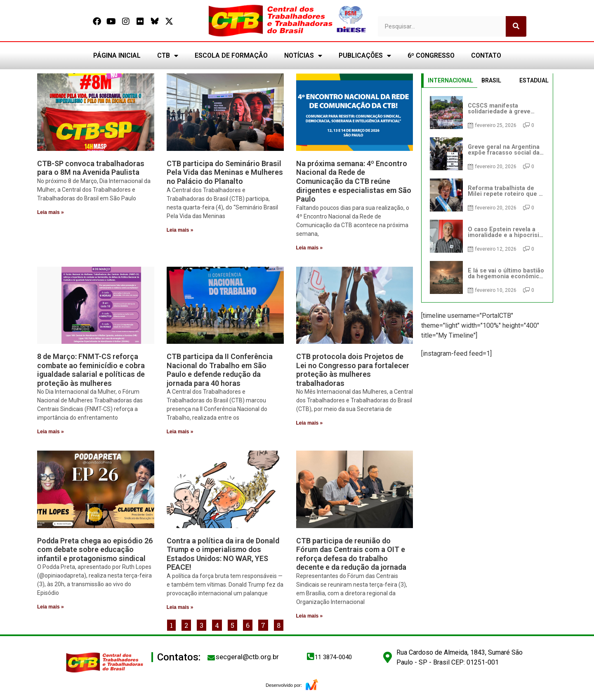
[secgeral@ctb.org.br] (211, 658)
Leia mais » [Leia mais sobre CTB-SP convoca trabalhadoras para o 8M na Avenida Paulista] (51, 212)
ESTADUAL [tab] (534, 80)
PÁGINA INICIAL (117, 55)
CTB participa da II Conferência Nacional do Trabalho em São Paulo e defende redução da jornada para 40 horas (220, 370)
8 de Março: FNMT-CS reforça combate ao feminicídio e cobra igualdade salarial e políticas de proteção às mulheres (91, 370)
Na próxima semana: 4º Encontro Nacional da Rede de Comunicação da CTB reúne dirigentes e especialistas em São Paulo (354, 181)
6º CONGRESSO (431, 55)
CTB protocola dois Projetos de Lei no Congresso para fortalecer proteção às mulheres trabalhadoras (353, 370)
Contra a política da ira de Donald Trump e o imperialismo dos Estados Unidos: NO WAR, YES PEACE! (223, 554)
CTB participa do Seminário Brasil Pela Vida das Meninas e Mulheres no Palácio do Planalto (225, 172)
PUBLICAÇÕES (365, 56)
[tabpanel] (487, 195)
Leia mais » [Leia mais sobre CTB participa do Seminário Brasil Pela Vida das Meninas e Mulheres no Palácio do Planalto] (180, 230)
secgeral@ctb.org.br (247, 657)
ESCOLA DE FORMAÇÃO (231, 55)
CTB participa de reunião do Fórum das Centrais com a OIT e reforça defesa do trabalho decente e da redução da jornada (351, 554)
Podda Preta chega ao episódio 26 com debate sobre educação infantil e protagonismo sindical (95, 550)
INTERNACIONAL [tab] (450, 80)
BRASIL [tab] (491, 80)
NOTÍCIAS (303, 56)
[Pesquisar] (516, 26)
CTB (168, 56)
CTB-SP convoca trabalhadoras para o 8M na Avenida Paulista (91, 168)
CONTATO (486, 55)
